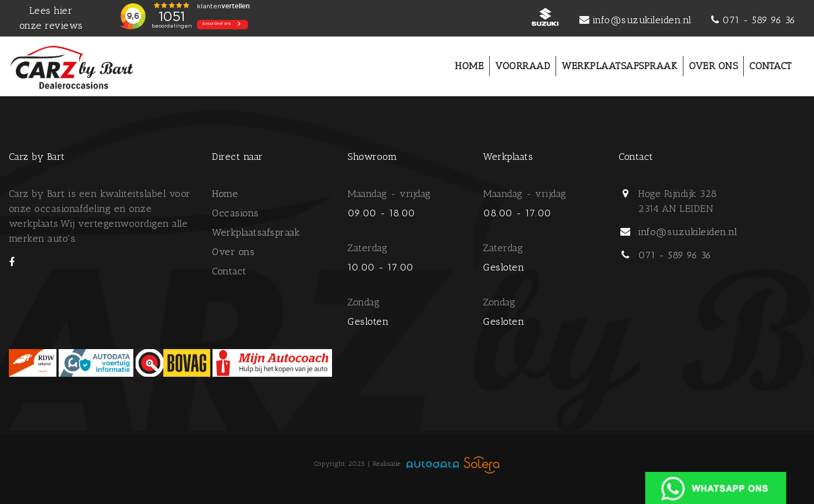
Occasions (235, 213)
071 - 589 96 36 (759, 20)
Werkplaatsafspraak (256, 232)
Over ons (233, 252)
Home (225, 194)
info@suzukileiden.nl (642, 20)
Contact (229, 271)
